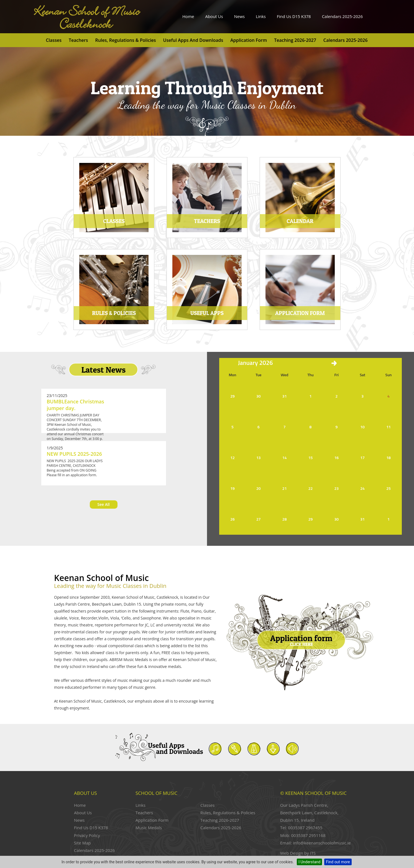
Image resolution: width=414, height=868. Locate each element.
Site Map (82, 843)
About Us (214, 16)
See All (103, 504)
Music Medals (149, 828)
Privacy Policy (87, 835)
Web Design (292, 853)
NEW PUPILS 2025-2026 (74, 454)
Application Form (249, 40)
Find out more (338, 862)
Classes (53, 40)
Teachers (78, 40)
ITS (313, 853)
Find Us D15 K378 (294, 16)
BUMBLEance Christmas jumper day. (76, 405)
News (240, 16)
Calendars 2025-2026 (342, 16)
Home (188, 16)
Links (261, 16)
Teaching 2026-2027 (295, 40)
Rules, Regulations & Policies (125, 40)
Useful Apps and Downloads (193, 40)
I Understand (309, 862)
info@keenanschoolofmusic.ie (322, 843)
